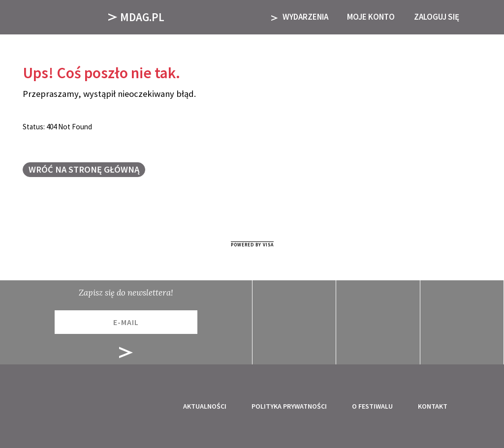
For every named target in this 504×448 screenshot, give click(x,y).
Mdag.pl (136, 17)
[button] (483, 17)
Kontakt (433, 406)
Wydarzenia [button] (300, 17)
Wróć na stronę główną (84, 169)
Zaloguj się (437, 17)
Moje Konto (371, 17)
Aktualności (205, 406)
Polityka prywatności (289, 406)
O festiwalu (372, 406)
